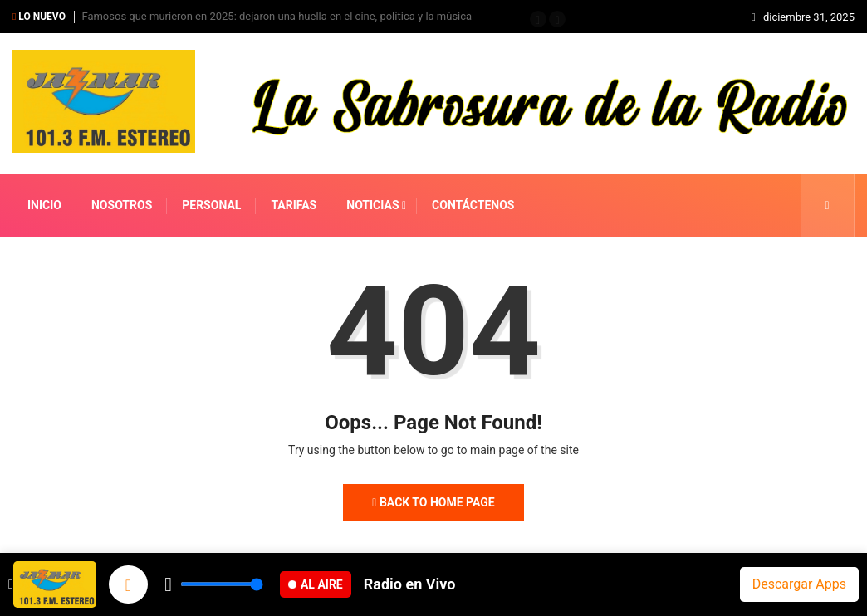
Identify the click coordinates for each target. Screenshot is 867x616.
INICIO (44, 205)
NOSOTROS (122, 205)
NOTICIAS (372, 205)
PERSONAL (211, 205)
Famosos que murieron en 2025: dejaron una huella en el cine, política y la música (277, 16)
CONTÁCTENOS (473, 205)
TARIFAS (294, 205)
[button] (538, 19)
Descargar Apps (799, 584)
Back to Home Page (433, 502)
